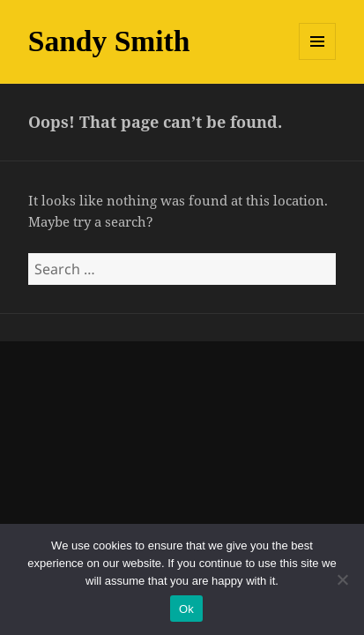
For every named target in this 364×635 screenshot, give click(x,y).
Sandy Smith (109, 41)
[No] (342, 579)
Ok (186, 609)
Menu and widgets (318, 60)
